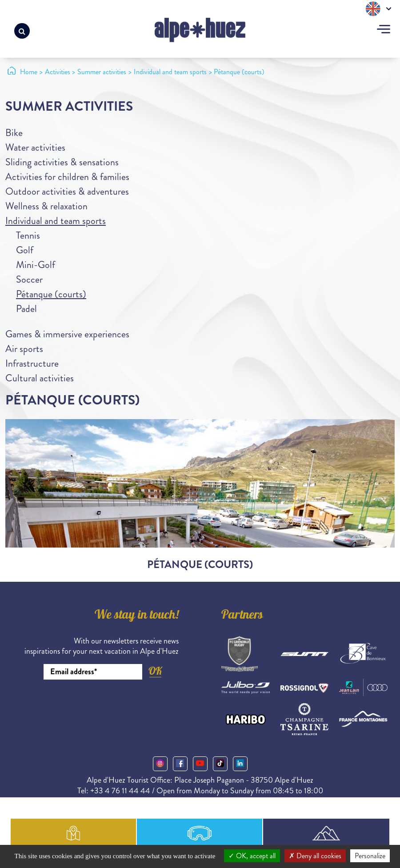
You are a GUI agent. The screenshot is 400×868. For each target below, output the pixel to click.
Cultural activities (40, 378)
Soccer (29, 279)
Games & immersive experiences (67, 334)
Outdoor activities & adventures (67, 191)
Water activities (35, 147)
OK (155, 671)
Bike (14, 133)
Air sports (24, 349)
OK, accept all (252, 856)
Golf (25, 250)
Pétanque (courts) (51, 294)
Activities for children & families (67, 177)
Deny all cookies (315, 856)
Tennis (28, 235)
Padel (26, 309)
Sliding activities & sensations (62, 162)
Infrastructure (32, 363)
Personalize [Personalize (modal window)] (370, 856)
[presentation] (111, 704)
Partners (242, 616)
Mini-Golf (36, 265)
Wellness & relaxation (46, 206)
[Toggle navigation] (384, 30)
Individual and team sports (56, 221)
